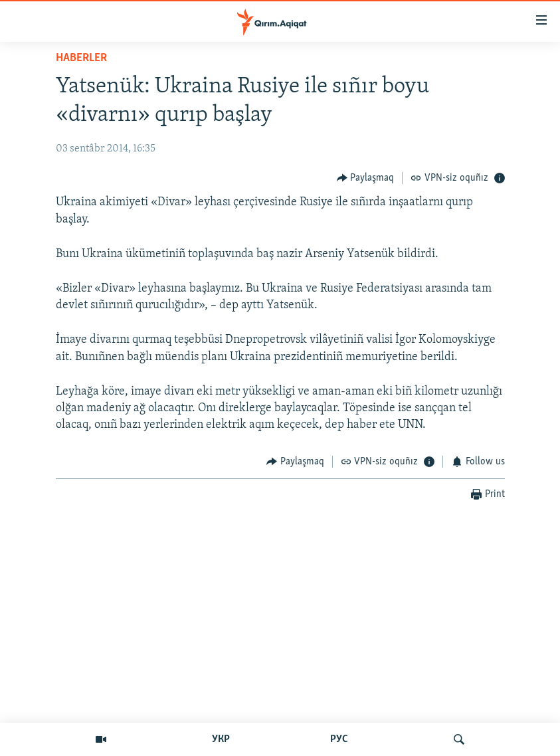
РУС (339, 739)
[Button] (366, 178)
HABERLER (81, 58)
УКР (221, 739)
